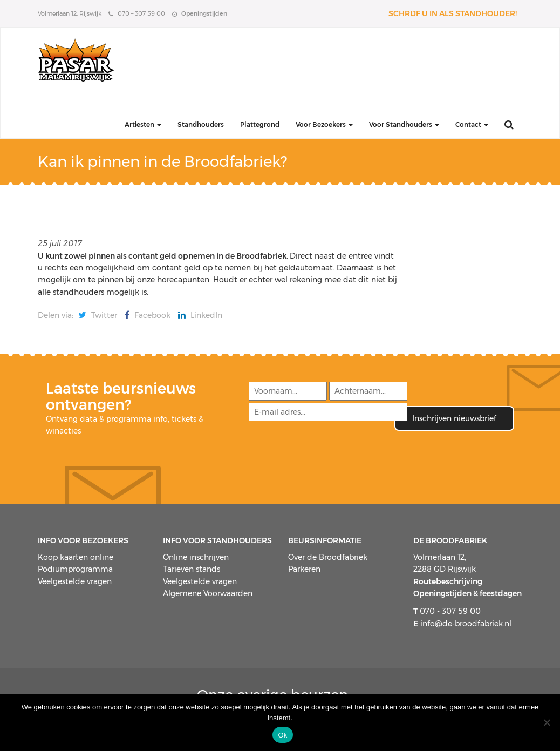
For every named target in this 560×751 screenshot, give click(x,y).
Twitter (98, 315)
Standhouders (201, 124)
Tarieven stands (192, 569)
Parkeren (304, 569)
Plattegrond (260, 124)
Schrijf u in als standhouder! (453, 13)
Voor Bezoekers (324, 124)
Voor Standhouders (404, 124)
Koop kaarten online (76, 557)
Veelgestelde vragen (75, 581)
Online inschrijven (196, 557)
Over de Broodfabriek (328, 557)
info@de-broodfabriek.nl (462, 624)
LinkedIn (200, 315)
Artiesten (143, 124)
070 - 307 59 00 (447, 611)
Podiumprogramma (75, 569)
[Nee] (547, 722)
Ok (282, 735)
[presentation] (330, 452)
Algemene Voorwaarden (208, 593)
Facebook (148, 315)
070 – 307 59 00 (137, 13)
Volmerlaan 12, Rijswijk (70, 13)
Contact (472, 124)
